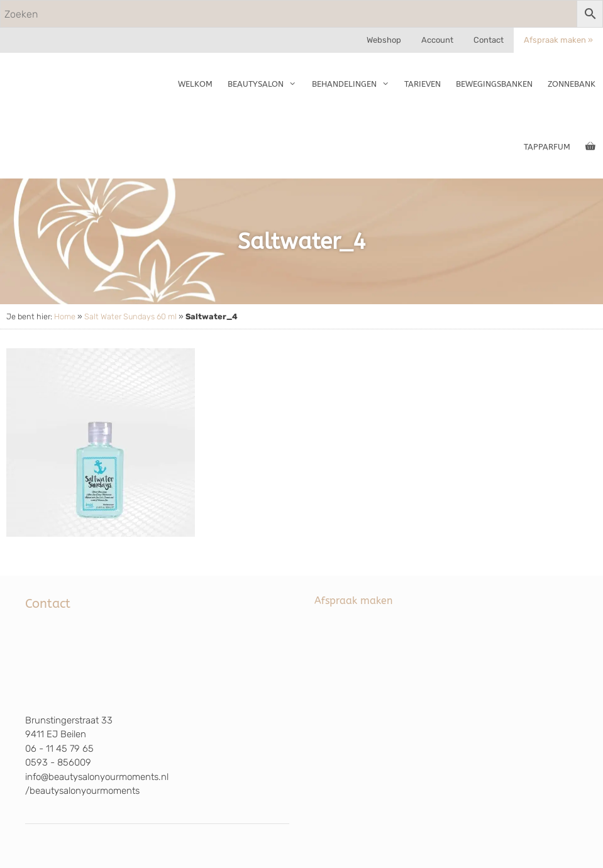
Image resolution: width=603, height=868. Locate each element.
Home (65, 316)
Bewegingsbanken (494, 84)
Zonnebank (572, 84)
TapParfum (547, 147)
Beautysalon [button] (266, 84)
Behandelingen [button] (354, 84)
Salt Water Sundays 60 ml (130, 316)
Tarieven (423, 84)
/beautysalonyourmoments (82, 791)
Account (437, 40)
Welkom (195, 84)
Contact (489, 40)
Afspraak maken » (558, 40)
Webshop (384, 40)
